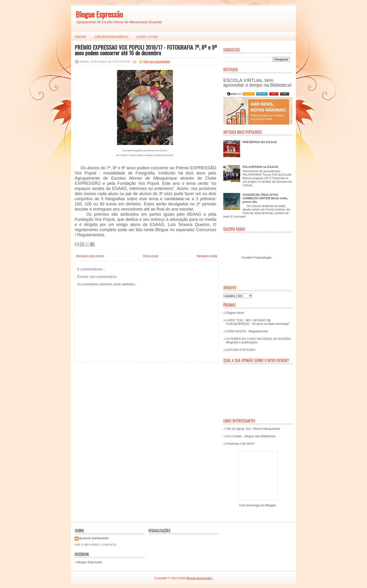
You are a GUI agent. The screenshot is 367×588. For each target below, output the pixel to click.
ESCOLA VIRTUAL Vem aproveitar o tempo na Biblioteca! (257, 83)
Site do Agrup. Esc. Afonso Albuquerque (253, 429)
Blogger (271, 505)
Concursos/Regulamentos (112, 37)
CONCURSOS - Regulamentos (247, 331)
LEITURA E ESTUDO (147, 37)
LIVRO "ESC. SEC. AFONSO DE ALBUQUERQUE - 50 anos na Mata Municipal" (258, 322)
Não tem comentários (157, 62)
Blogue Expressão (99, 14)
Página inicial (151, 256)
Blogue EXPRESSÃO (94, 538)
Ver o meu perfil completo (96, 545)
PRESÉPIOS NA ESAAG (260, 142)
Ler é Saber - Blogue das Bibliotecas (251, 436)
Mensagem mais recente (90, 256)
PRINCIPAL (81, 37)
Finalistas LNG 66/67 (240, 444)
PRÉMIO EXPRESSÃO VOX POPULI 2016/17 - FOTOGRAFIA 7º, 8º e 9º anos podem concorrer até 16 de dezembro (146, 50)
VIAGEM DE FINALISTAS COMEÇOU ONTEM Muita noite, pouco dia (265, 198)
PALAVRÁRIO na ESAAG (260, 167)
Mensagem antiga (207, 256)
